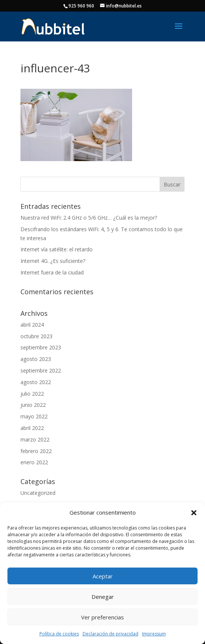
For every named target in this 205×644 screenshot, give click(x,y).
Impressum (154, 634)
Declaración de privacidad (110, 634)
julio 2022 (32, 394)
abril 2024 (32, 325)
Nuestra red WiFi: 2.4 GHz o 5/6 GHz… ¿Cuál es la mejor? (89, 218)
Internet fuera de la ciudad (52, 272)
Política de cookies (59, 634)
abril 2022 (32, 428)
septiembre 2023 (41, 347)
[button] (194, 513)
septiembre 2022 (41, 370)
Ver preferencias (102, 617)
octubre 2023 (36, 336)
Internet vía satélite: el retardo (57, 249)
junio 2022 (33, 405)
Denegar (103, 597)
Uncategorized (38, 493)
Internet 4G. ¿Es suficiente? (53, 261)
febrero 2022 (36, 451)
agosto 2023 (36, 359)
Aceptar (103, 576)
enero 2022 (34, 462)
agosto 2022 (36, 382)
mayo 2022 (34, 416)
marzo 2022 (35, 439)
